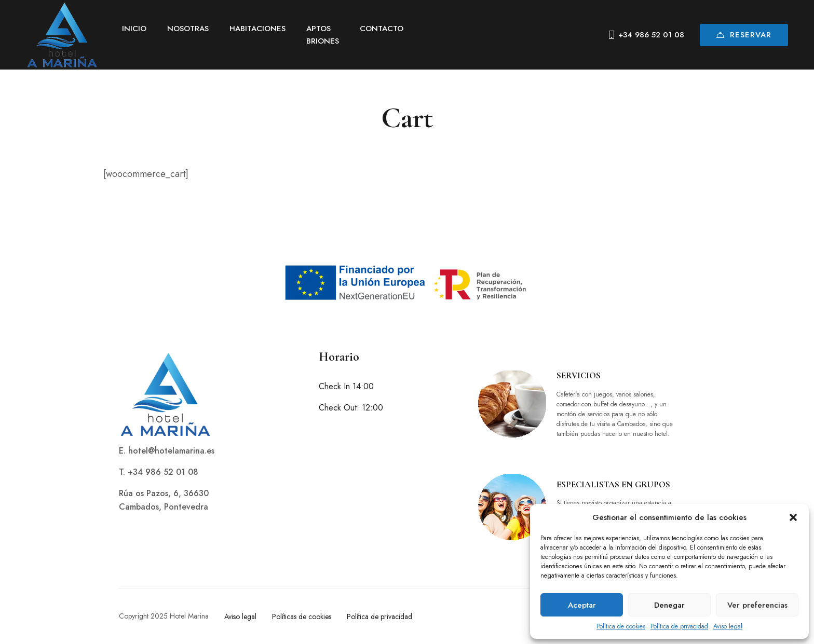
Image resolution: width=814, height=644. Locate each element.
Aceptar (582, 605)
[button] (793, 517)
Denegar (669, 605)
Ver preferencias (757, 605)
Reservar (744, 35)
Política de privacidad (679, 626)
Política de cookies (621, 626)
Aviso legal (728, 626)
